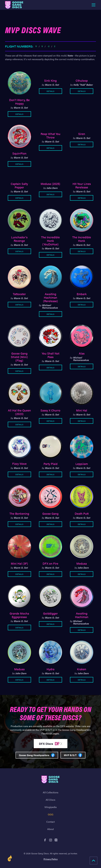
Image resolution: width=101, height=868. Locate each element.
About (50, 829)
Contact (50, 822)
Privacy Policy (51, 859)
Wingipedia (50, 807)
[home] (14, 5)
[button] (93, 5)
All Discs (50, 800)
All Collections (51, 792)
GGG (51, 814)
